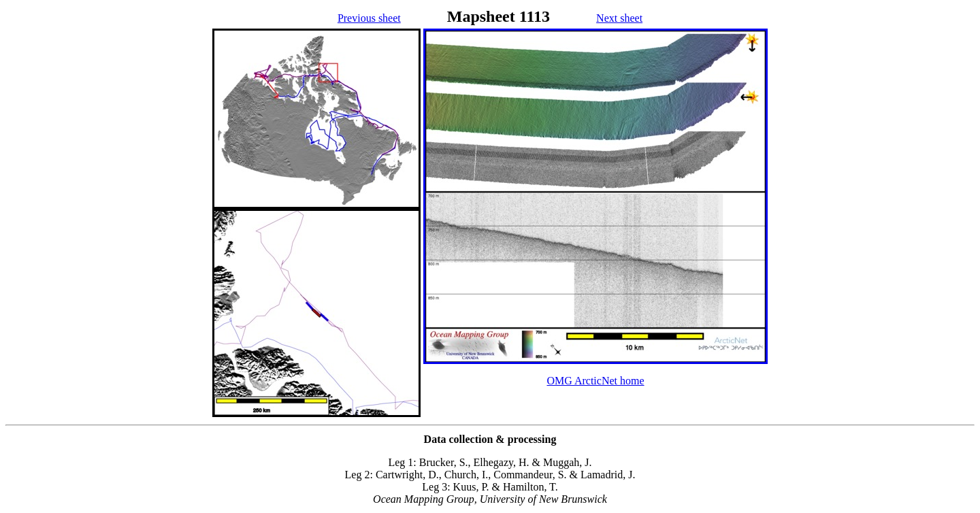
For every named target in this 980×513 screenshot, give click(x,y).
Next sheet (619, 18)
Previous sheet (369, 18)
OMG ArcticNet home (595, 381)
